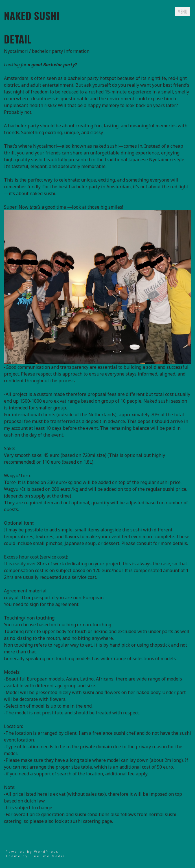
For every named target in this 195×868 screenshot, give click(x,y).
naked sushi (32, 15)
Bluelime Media (48, 856)
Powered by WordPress (32, 851)
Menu (182, 12)
